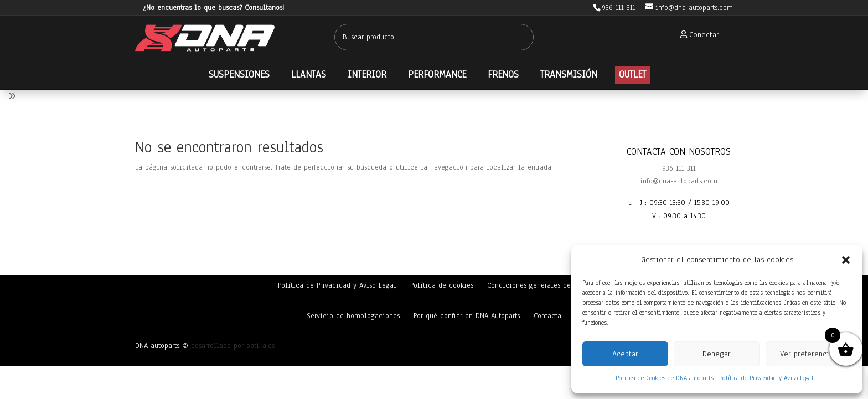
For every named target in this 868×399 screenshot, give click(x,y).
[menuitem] (696, 35)
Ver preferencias (808, 354)
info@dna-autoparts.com (679, 181)
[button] (846, 260)
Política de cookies (442, 285)
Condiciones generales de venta (539, 285)
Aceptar (625, 354)
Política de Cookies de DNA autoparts (665, 378)
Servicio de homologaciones (353, 316)
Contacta (547, 316)
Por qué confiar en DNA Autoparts (467, 316)
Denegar (717, 354)
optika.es (260, 346)
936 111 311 (679, 168)
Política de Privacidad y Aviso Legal (766, 378)
